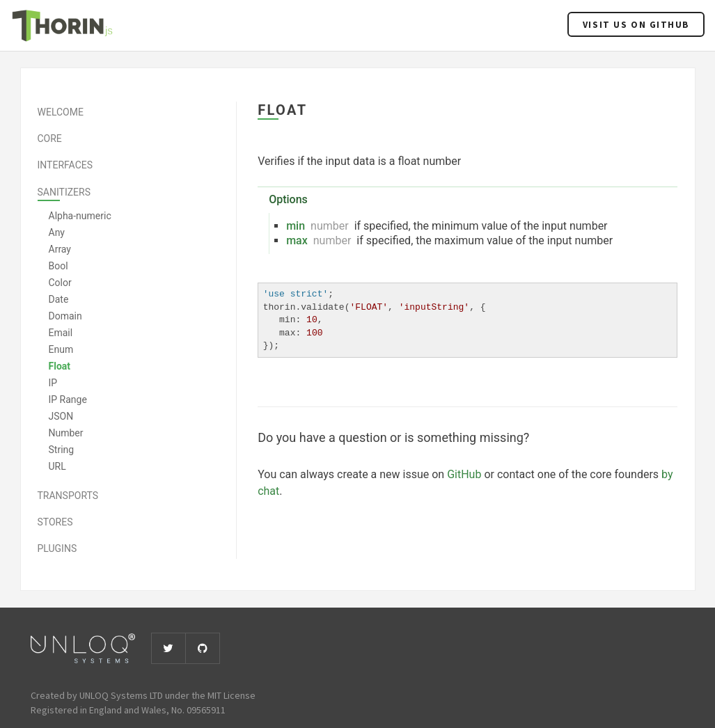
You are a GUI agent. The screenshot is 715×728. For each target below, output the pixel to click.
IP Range (68, 399)
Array (60, 249)
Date (59, 299)
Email (61, 333)
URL (57, 466)
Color (60, 283)
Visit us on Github (636, 25)
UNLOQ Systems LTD (121, 695)
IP (53, 383)
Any (57, 232)
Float (60, 366)
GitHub (464, 474)
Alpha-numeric (80, 216)
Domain (65, 316)
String (62, 450)
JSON (61, 416)
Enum (61, 349)
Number (66, 433)
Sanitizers (64, 192)
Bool (58, 266)
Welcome (61, 112)
